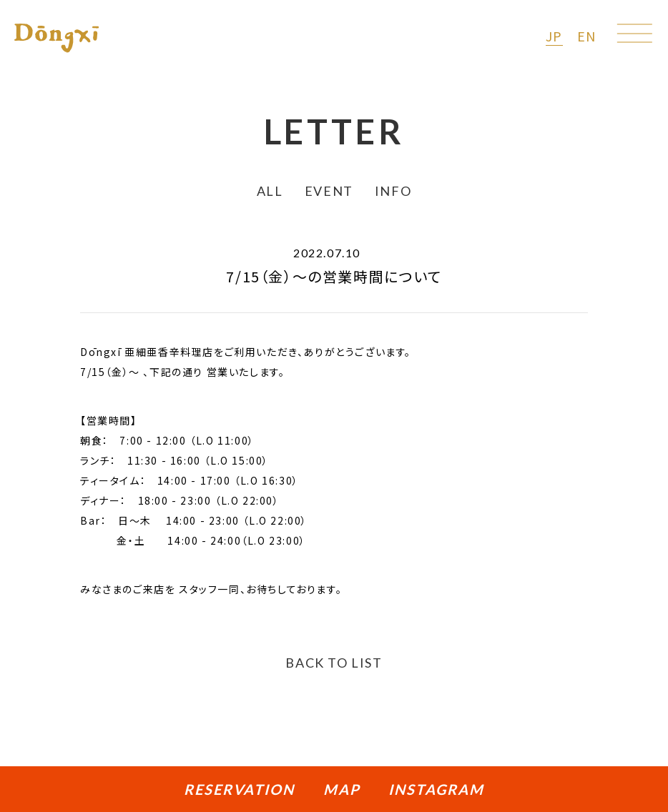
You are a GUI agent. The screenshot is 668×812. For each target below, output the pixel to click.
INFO (393, 191)
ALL (270, 191)
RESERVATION (239, 789)
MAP (342, 789)
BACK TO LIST (334, 663)
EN (587, 36)
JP (554, 36)
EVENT (329, 191)
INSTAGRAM (436, 789)
